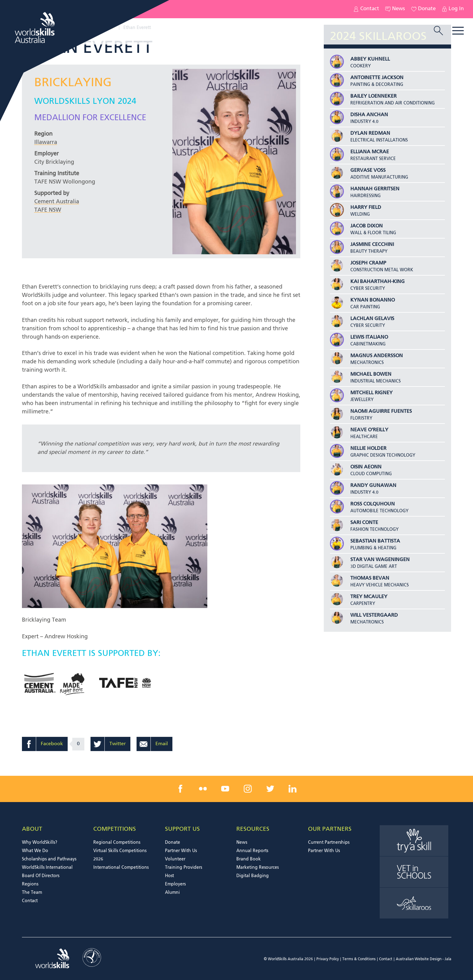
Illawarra (46, 142)
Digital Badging (253, 876)
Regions (30, 884)
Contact (366, 9)
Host (169, 876)
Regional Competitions (117, 843)
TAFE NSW (48, 210)
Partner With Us (181, 851)
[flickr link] (203, 789)
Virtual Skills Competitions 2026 (120, 855)
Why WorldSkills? (40, 843)
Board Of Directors (41, 876)
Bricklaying (73, 83)
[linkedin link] (293, 789)
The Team (32, 893)
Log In (453, 9)
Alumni (172, 893)
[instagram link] (248, 789)
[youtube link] (225, 789)
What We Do (35, 851)
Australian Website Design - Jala (424, 959)
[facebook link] (180, 789)
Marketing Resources (258, 868)
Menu (458, 31)
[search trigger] (438, 31)
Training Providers (184, 868)
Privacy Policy (328, 959)
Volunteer (175, 859)
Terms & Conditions (359, 959)
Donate (423, 9)
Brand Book (249, 859)
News (395, 9)
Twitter (118, 744)
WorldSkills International (47, 868)
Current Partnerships (329, 843)
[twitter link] (270, 789)
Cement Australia (57, 202)
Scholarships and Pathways (49, 859)
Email (162, 744)
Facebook (52, 744)
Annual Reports (252, 851)
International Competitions (121, 868)
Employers (175, 884)
